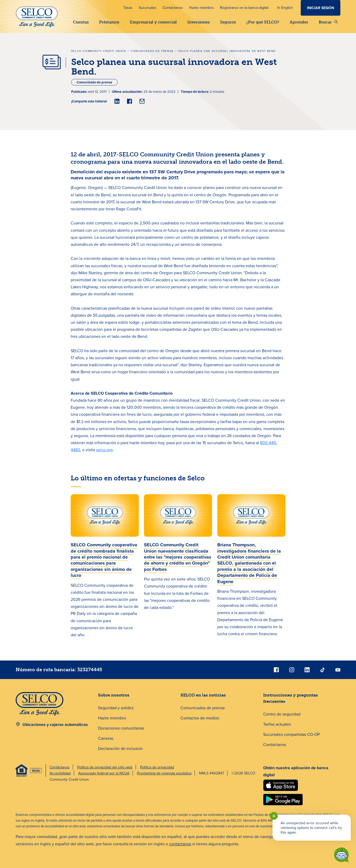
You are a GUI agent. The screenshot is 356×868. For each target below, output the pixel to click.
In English (285, 8)
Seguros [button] (228, 22)
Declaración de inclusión (120, 748)
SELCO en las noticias (203, 695)
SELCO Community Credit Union (99, 51)
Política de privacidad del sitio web (105, 767)
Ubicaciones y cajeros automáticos (55, 725)
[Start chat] (341, 855)
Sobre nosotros (114, 695)
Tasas (128, 8)
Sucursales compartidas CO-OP (291, 734)
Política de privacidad (157, 767)
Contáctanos (173, 8)
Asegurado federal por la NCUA (104, 773)
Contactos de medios (200, 718)
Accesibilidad (60, 773)
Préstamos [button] (109, 22)
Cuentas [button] (81, 22)
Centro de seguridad (282, 714)
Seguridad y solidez (116, 708)
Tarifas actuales (277, 724)
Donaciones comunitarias (121, 728)
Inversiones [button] (198, 22)
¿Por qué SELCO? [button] (263, 22)
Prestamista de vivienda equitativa (164, 773)
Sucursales (148, 8)
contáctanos (180, 844)
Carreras (106, 738)
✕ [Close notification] (274, 816)
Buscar (328, 22)
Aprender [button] (299, 22)
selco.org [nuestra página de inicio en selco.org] (104, 450)
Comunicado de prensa (94, 82)
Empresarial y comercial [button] (153, 22)
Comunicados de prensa (152, 51)
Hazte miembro (201, 8)
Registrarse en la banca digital (244, 8)
